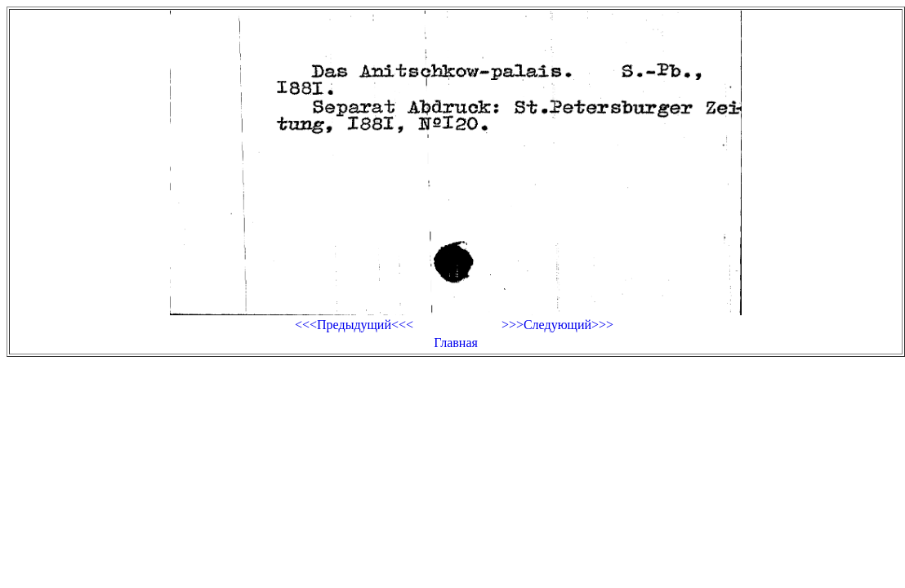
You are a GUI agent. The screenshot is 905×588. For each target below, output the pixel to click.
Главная (456, 343)
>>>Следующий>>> (557, 325)
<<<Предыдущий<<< (354, 325)
